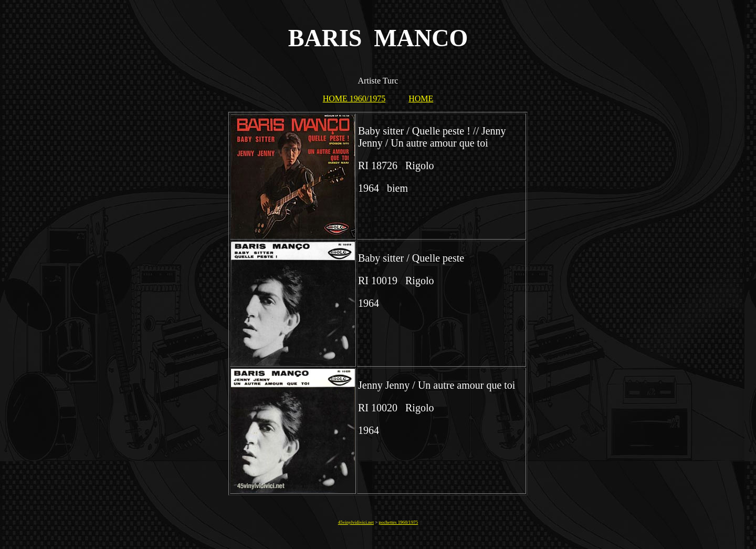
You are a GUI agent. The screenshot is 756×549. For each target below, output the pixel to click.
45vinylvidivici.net (356, 522)
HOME (421, 99)
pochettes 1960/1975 (399, 522)
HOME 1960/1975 (354, 99)
